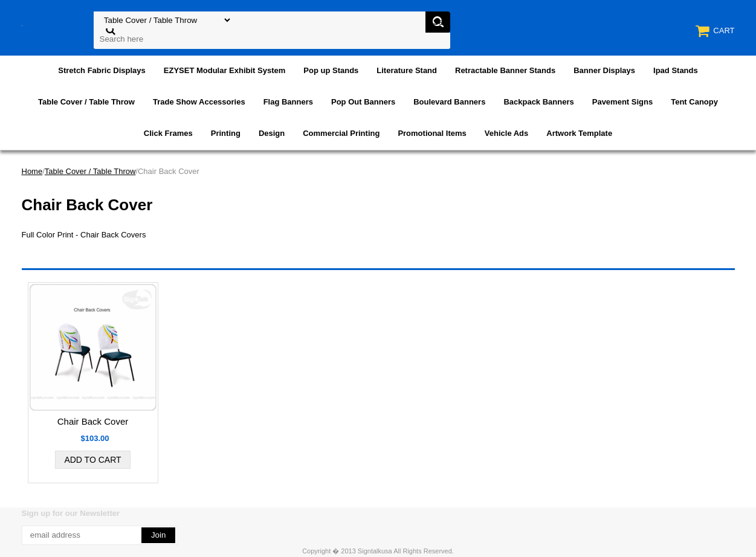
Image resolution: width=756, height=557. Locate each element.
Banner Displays (604, 70)
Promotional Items (432, 133)
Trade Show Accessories (199, 102)
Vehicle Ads (507, 133)
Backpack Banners (538, 102)
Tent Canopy (694, 102)
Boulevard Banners (449, 102)
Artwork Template (579, 133)
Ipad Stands (676, 70)
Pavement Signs (622, 102)
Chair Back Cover (93, 421)
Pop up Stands (331, 70)
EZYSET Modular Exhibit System (225, 70)
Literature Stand (407, 70)
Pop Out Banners (363, 102)
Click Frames (168, 133)
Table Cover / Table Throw (86, 102)
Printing (226, 133)
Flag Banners (288, 102)
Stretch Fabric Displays (102, 70)
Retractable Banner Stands (505, 70)
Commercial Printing (341, 133)
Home (32, 171)
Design (272, 133)
